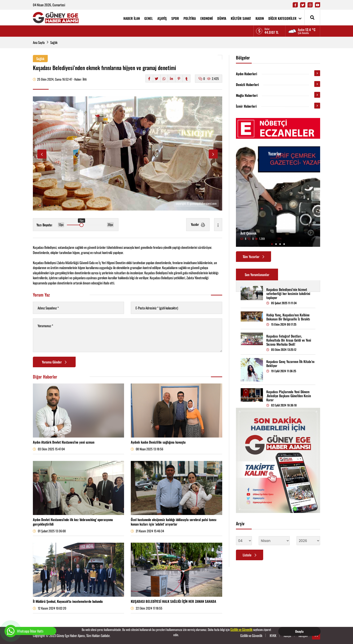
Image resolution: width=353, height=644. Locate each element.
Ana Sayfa (39, 42)
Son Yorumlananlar (257, 274)
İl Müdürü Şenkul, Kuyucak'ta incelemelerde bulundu (68, 601)
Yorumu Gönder (54, 362)
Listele (250, 555)
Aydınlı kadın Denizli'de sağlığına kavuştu (158, 442)
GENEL (149, 18)
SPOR (175, 18)
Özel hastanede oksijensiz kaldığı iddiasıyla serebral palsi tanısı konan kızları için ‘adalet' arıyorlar (174, 522)
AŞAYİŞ (162, 18)
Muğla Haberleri (247, 95)
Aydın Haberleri (247, 74)
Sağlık (54, 42)
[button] (40, 205)
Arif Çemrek (248, 233)
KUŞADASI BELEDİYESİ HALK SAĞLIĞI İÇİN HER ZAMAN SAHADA (173, 601)
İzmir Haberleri (246, 106)
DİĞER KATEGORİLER (285, 18)
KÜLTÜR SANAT (241, 18)
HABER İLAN (132, 18)
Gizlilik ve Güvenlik (241, 629)
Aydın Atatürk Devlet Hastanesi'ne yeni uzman (64, 442)
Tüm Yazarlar (253, 256)
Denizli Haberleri (247, 84)
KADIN (260, 18)
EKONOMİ (207, 18)
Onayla (299, 631)
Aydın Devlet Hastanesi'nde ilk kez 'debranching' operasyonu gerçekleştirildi (73, 522)
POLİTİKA (190, 18)
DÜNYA (222, 18)
